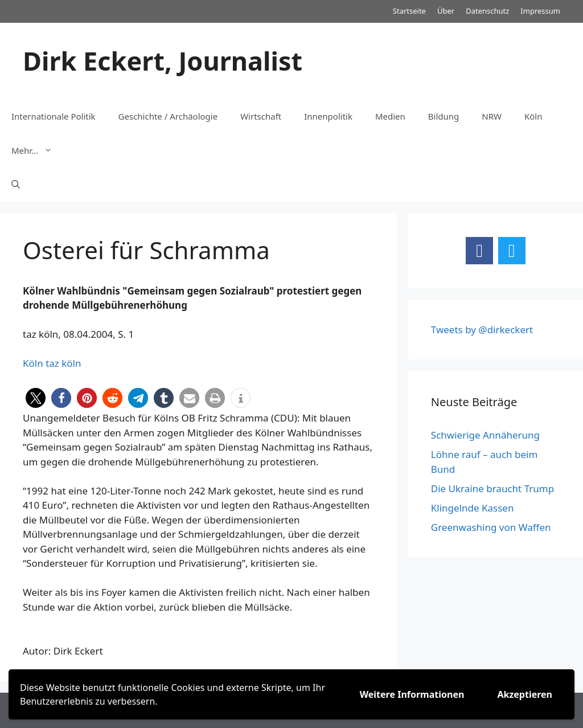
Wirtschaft (261, 116)
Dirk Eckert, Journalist (163, 61)
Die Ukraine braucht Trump (492, 488)
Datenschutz (487, 11)
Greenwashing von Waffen (491, 527)
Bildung (444, 116)
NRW (492, 116)
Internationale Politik (54, 116)
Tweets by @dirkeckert (482, 330)
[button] (36, 398)
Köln (533, 116)
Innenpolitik (328, 116)
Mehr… (38, 150)
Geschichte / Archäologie (168, 116)
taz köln (63, 363)
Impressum (540, 11)
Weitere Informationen (412, 694)
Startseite (409, 11)
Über (446, 11)
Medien (390, 116)
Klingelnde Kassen (473, 508)
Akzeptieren (525, 694)
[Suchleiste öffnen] (16, 185)
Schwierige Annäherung (485, 435)
